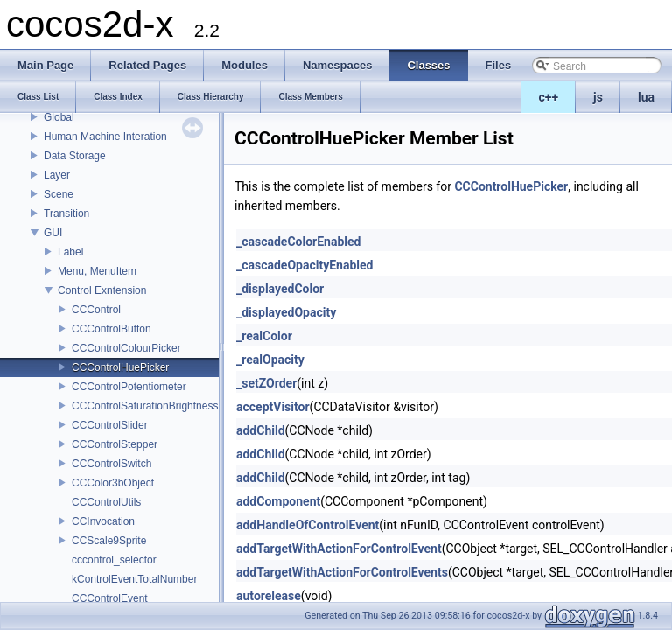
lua (646, 97)
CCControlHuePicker (120, 367)
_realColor (264, 336)
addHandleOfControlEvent (308, 525)
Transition (66, 213)
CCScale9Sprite (109, 541)
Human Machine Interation (105, 136)
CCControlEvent (110, 598)
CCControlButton (112, 329)
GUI (53, 233)
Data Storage (75, 156)
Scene (59, 194)
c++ (549, 97)
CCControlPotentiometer (129, 387)
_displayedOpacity (286, 312)
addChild (261, 430)
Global (59, 117)
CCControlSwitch (112, 464)
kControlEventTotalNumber (134, 579)
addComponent (278, 501)
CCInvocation (103, 521)
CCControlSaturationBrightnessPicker (160, 406)
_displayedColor (280, 289)
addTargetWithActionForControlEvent (339, 549)
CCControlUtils (106, 502)
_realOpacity (270, 360)
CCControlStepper (115, 444)
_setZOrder (266, 383)
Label (70, 252)
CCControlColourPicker (126, 348)
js (598, 97)
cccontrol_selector (114, 560)
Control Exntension (102, 290)
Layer (57, 175)
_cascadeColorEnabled (298, 241)
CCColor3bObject (113, 483)
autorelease (269, 596)
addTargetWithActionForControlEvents (342, 572)
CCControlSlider (110, 425)
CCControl (96, 310)
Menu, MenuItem (97, 271)
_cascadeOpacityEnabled (304, 265)
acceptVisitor (273, 407)
